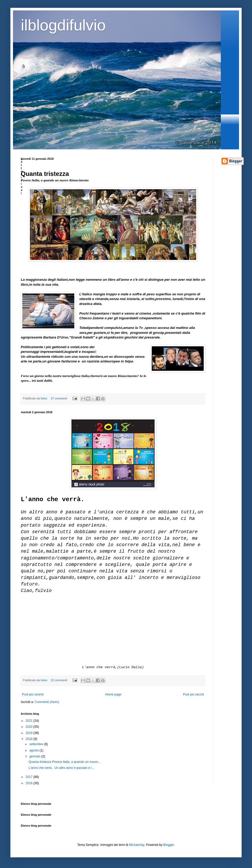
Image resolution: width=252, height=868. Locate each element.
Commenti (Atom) (47, 702)
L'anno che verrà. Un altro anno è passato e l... (61, 768)
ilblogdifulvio (63, 25)
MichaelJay (137, 845)
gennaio (35, 756)
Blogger (169, 845)
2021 (30, 721)
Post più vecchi (193, 694)
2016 (30, 783)
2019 (30, 733)
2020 (30, 727)
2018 (30, 739)
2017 (30, 777)
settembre (37, 744)
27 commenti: (59, 398)
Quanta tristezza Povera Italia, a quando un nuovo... (65, 762)
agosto (34, 750)
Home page (113, 694)
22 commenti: (59, 680)
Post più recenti (33, 694)
